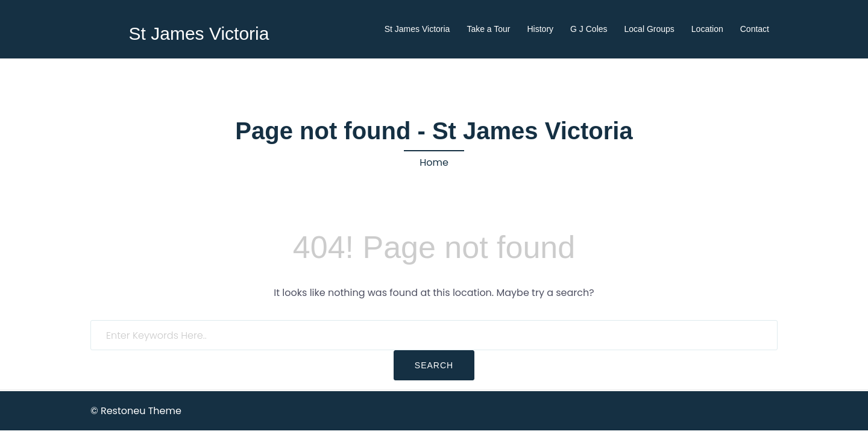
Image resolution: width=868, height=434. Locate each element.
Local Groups (649, 29)
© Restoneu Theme (136, 411)
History (541, 29)
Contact (755, 29)
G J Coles (589, 29)
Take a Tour (488, 29)
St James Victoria (199, 33)
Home (434, 162)
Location (707, 29)
